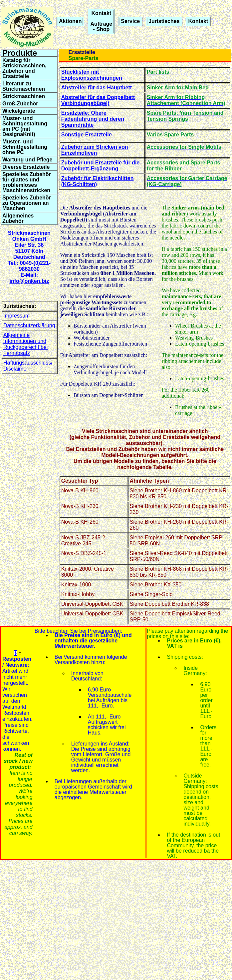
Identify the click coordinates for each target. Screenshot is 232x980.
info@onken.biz (29, 281)
